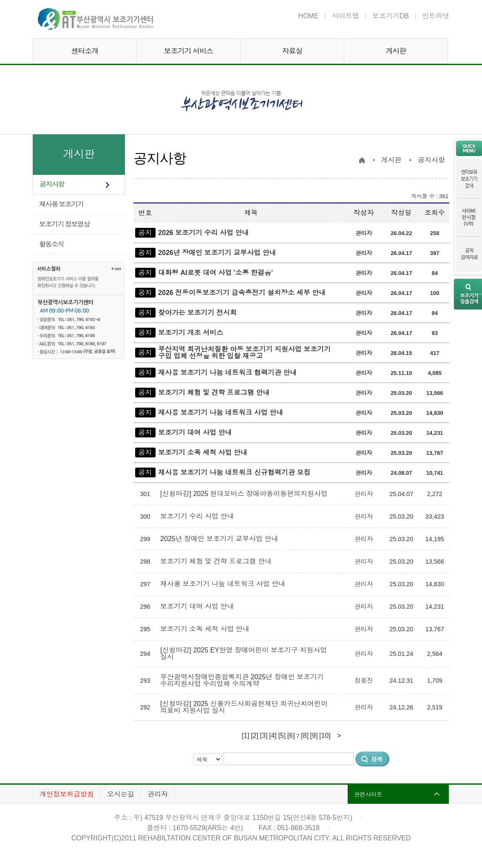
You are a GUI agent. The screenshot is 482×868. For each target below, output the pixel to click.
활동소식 (51, 244)
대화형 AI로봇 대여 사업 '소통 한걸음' (215, 273)
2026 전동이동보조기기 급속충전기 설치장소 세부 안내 (242, 293)
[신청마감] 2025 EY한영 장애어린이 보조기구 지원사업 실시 (244, 654)
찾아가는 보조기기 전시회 (197, 313)
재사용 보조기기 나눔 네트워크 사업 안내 (221, 413)
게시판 (396, 51)
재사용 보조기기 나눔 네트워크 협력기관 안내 (227, 373)
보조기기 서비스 (189, 51)
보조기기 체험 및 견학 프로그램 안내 (214, 393)
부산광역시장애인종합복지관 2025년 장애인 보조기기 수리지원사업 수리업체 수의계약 (242, 680)
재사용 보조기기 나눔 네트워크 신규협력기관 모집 (234, 472)
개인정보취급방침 (67, 794)
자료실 (292, 51)
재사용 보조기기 (61, 204)
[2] (255, 736)
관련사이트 (368, 794)
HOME (309, 16)
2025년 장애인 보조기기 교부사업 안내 (220, 539)
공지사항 (52, 184)
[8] (305, 736)
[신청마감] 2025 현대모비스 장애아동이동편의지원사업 (245, 494)
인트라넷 (436, 16)
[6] (291, 736)
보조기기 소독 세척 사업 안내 (203, 452)
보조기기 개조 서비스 (191, 333)
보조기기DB (391, 16)
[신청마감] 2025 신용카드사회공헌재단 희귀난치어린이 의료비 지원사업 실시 (244, 707)
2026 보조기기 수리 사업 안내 (203, 233)
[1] (246, 736)
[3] (264, 736)
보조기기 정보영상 (64, 224)
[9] (314, 736)
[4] (273, 736)
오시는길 (121, 794)
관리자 (158, 794)
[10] (325, 736)
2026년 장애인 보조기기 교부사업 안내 (217, 253)
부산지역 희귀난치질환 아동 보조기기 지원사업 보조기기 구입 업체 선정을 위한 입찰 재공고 (244, 353)
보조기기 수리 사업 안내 (198, 516)
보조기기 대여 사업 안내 (195, 433)
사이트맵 (346, 16)
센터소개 (85, 51)
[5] (282, 736)
